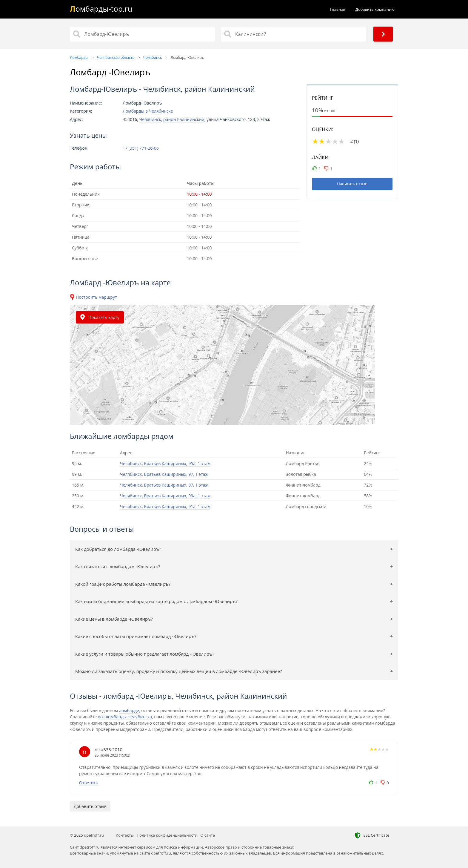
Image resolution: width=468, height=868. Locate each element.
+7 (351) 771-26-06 (141, 148)
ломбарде (129, 710)
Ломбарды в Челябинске (148, 111)
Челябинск (150, 119)
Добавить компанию (375, 9)
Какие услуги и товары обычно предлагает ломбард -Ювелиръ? (145, 654)
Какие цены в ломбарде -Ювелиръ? (114, 619)
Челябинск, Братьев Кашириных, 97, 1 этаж (164, 474)
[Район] (293, 34)
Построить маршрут (96, 297)
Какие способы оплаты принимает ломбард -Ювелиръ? (136, 636)
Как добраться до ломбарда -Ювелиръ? (118, 549)
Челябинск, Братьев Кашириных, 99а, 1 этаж (165, 496)
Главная (338, 9)
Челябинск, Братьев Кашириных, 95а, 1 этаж (165, 463)
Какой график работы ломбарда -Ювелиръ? (123, 584)
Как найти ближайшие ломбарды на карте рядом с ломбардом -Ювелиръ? (156, 601)
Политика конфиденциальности (167, 835)
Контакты (125, 835)
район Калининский (184, 119)
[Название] (142, 34)
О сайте (208, 835)
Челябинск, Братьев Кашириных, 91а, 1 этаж (165, 506)
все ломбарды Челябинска (125, 717)
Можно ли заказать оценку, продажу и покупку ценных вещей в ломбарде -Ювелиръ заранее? (179, 671)
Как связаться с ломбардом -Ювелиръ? (118, 566)
